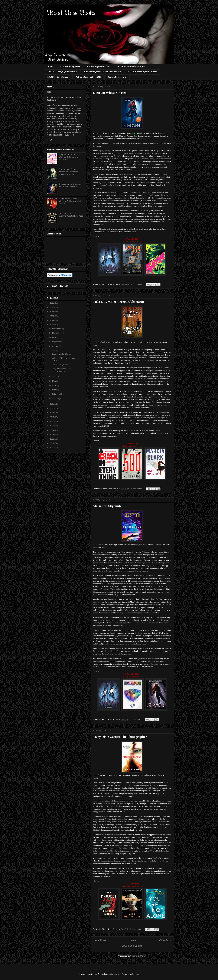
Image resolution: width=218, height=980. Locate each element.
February (56, 394)
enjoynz (117, 974)
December (57, 329)
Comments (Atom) (138, 956)
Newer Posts (100, 940)
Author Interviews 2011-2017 (89, 77)
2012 (52, 439)
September (57, 342)
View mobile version (132, 946)
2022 (52, 321)
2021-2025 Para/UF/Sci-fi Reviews (62, 72)
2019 (52, 408)
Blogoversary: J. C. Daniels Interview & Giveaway (70, 185)
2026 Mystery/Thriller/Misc (98, 67)
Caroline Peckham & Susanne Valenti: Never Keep (71, 215)
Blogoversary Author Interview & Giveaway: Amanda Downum (68, 172)
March (55, 390)
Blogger (136, 974)
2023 (52, 316)
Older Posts (165, 940)
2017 (52, 417)
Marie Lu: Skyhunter (108, 506)
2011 (52, 443)
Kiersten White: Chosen (110, 93)
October (56, 338)
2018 (52, 413)
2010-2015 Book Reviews (58, 77)
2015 (52, 426)
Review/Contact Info (117, 77)
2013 (52, 435)
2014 (52, 430)
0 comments (136, 284)
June (54, 377)
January (56, 399)
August (56, 346)
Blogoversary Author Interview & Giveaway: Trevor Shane (68, 157)
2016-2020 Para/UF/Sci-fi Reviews (142, 72)
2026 (52, 303)
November (57, 333)
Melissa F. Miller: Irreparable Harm (118, 302)
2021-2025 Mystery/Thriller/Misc (132, 67)
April (54, 386)
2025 (52, 307)
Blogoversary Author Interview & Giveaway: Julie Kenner (70, 201)
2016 (52, 422)
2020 (52, 404)
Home (50, 67)
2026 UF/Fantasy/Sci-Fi (70, 67)
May (54, 381)
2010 (52, 448)
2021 (52, 325)
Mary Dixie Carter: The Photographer (120, 737)
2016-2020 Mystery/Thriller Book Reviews (102, 72)
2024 (52, 312)
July (54, 351)
